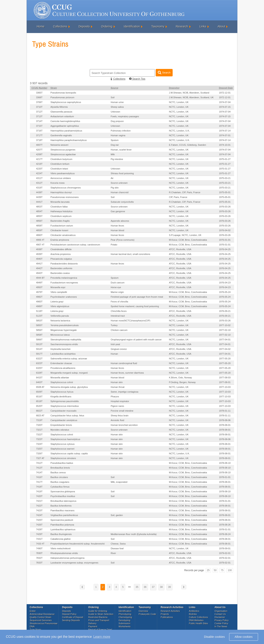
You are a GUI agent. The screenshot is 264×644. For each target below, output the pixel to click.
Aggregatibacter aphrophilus (65, 126)
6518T (39, 401)
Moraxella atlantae (60, 378)
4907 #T (40, 245)
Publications (167, 617)
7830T (39, 553)
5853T (39, 321)
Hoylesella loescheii (61, 349)
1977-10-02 (225, 325)
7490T (39, 548)
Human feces (117, 226)
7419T (39, 491)
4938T (39, 249)
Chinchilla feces (119, 311)
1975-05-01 (225, 192)
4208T (39, 154)
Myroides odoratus (60, 430)
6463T (39, 382)
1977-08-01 (225, 382)
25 (208, 570)
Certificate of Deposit (73, 617)
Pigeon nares (117, 406)
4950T (39, 287)
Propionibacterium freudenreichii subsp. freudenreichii (78, 544)
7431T (39, 539)
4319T (39, 188)
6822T (39, 411)
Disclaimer (220, 617)
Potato (114, 245)
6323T (39, 363)
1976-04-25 (225, 249)
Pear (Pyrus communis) (123, 240)
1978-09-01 (225, 548)
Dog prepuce (117, 121)
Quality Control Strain (41, 617)
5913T (39, 344)
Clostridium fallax (59, 207)
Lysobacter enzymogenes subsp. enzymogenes (74, 563)
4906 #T (40, 240)
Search (164, 73)
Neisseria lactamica (60, 321)
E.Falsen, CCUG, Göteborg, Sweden (187, 145)
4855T (39, 216)
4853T (39, 207)
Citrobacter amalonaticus (63, 235)
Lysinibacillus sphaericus (63, 529)
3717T (39, 135)
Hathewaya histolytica (61, 211)
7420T (39, 496)
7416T (39, 477)
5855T (39, 325)
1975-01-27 (225, 159)
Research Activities (170, 611)
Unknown (115, 112)
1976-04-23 (225, 283)
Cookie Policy (221, 623)
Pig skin (115, 188)
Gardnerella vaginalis (61, 135)
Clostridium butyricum (61, 159)
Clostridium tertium (60, 164)
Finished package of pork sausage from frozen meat (137, 297)
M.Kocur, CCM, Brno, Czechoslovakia (188, 240)
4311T (39, 178)
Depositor (174, 88)
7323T (39, 439)
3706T (39, 102)
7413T (39, 468)
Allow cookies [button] (244, 637)
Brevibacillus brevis (60, 468)
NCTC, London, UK (179, 102)
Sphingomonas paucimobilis (65, 401)
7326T (39, 453)
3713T (39, 116)
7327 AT (40, 458)
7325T (39, 449)
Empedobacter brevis (61, 425)
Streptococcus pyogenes (63, 150)
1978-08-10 (225, 463)
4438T (39, 192)
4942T (39, 268)
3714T (39, 121)
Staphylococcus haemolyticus (65, 439)
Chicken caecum (119, 330)
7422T (39, 506)
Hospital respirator (120, 401)
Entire (33, 611)
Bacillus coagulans (60, 482)
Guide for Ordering (98, 611)
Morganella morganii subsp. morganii (69, 373)
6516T (39, 397)
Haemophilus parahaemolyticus (66, 131)
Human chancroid (120, 192)
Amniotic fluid (117, 420)
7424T (39, 515)
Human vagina (118, 135)
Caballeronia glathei (61, 539)
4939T (39, 254)
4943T (39, 273)
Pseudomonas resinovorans (65, 197)
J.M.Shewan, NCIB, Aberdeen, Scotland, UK (191, 97)
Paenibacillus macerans (62, 510)
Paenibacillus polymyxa (62, 525)
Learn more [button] (102, 637)
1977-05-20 (225, 359)
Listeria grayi (57, 302)
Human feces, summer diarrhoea (127, 373)
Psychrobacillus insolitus (63, 496)
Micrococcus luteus (60, 335)
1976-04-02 (225, 230)
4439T (39, 197)
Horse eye (116, 287)
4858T (39, 226)
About (221, 26)
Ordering (107, 26)
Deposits (84, 26)
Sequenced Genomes (41, 620)
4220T (39, 169)
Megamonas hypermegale (64, 330)
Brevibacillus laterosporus (63, 501)
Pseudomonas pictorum (62, 97)
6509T (39, 392)
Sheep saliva (117, 107)
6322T (39, 359)
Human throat (118, 387)
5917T (39, 354)
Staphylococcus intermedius (65, 406)
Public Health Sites (198, 623)
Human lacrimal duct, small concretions (130, 254)
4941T (39, 264)
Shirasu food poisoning (122, 173)
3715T (39, 126)
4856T (39, 221)
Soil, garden (117, 515)
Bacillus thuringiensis (61, 534)
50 (215, 570)
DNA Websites (196, 620)
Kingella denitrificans (61, 397)
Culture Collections (198, 617)
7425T (39, 520)
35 (137, 587)
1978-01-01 (225, 477)
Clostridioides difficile (61, 249)
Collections (60, 26)
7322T (39, 434)
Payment (93, 626)
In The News (221, 626)
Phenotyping (125, 614)
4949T (39, 283)
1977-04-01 (225, 340)
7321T (39, 430)
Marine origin (117, 292)
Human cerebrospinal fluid (124, 363)
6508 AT (40, 387)
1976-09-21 (225, 311)
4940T (39, 259)
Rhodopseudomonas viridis (64, 553)
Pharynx (115, 397)
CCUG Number (39, 88)
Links (203, 26)
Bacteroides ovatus (60, 273)
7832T (39, 558)
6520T (39, 406)
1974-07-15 (225, 107)
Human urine (117, 102)
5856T (39, 330)
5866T (39, 340)
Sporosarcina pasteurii (62, 520)
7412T (39, 463)
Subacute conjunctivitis (122, 202)
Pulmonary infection (121, 131)
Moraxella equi (58, 287)
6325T (39, 368)
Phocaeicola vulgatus (61, 259)
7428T (39, 529)
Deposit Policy (69, 614)
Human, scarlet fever (121, 150)
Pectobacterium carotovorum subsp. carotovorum (75, 245)
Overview (143, 611)
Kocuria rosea (58, 183)
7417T (39, 482)
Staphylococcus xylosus (63, 444)
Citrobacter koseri (59, 230)
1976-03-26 (225, 207)
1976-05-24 (225, 292)
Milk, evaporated (119, 482)
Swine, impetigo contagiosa (125, 392)
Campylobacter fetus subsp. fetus (67, 416)
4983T (39, 302)
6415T (39, 378)
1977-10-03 (225, 387)
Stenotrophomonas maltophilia (66, 340)
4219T (39, 164)
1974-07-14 (225, 131)
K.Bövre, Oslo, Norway (180, 378)
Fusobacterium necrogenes (64, 283)
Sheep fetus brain (120, 416)
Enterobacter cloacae (61, 363)
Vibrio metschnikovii (61, 548)
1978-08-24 (225, 534)
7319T (39, 420)
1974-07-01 (225, 135)
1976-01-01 (225, 240)
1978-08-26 (225, 525)
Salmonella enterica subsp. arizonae (69, 359)
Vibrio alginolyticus (60, 306)
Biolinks (193, 614)
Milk (113, 154)
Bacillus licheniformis (61, 506)
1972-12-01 (225, 93)
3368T (39, 97)
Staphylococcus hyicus (62, 392)
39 (169, 587)
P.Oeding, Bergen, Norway (182, 382)
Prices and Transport (99, 620)
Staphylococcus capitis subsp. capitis (69, 453)
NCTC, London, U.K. (179, 131)
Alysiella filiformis (59, 107)
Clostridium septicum (61, 216)
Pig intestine (117, 159)
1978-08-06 (225, 420)
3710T (39, 107)
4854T (39, 211)
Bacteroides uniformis (61, 268)
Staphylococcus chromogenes (66, 188)
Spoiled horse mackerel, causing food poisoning (135, 306)
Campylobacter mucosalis (64, 411)
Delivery (92, 623)
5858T (39, 335)
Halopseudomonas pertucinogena (68, 558)
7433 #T (40, 544)
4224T (39, 173)
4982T (39, 297)
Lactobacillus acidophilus (63, 354)
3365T (39, 93)
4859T (39, 230)
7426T (39, 525)
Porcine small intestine (122, 411)
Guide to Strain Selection (101, 614)
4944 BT (40, 278)
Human (114, 354)
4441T (39, 202)
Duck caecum (118, 283)
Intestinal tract (118, 316)
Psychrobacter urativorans (64, 297)
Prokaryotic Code (147, 614)
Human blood (117, 230)
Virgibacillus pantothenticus (64, 515)
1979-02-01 (225, 553)
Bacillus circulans (59, 477)
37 (153, 587)
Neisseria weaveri (60, 145)
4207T (39, 150)
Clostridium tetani (59, 169)
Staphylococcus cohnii (62, 382)
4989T (39, 306)
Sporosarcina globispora (63, 491)
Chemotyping (125, 617)
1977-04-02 (225, 349)
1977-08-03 (225, 378)
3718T (39, 140)
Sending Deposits (71, 620)
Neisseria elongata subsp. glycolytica (69, 387)
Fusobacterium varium (62, 226)
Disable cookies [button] (214, 637)
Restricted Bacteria (98, 617)
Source (115, 88)
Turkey (114, 325)
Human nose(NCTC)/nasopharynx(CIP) (131, 321)
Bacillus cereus (58, 472)
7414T (39, 472)
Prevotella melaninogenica (64, 278)
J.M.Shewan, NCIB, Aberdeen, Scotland (189, 93)
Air (112, 178)
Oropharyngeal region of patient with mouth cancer (136, 340)
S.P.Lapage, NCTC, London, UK (185, 235)
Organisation (221, 611)
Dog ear (115, 145)
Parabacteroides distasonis (64, 264)
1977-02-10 (225, 330)
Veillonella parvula (60, 316)
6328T (39, 373)
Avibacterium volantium (62, 116)
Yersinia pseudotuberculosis (65, 325)
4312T (39, 183)
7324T (39, 444)
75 (222, 570)
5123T (39, 316)
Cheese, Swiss (118, 544)
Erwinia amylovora (60, 240)
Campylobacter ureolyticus (64, 420)
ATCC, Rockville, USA (180, 249)
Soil (113, 97)
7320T (39, 425)
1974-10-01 (225, 145)
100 (230, 570)
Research (182, 26)
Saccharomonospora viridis (64, 344)
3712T (39, 112)
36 (145, 587)
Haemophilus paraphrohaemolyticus (69, 140)
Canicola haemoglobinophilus (65, 121)
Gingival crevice (119, 349)
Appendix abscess (120, 221)
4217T (39, 159)
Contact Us (220, 614)
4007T (39, 145)
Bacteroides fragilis (60, 221)
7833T (39, 563)
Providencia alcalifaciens (63, 368)
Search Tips (137, 79)
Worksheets (125, 626)
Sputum (115, 140)
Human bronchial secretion (124, 425)
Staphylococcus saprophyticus (66, 102)
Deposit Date (226, 88)
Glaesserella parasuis (61, 112)
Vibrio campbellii (59, 292)
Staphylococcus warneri (62, 449)
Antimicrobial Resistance (42, 614)
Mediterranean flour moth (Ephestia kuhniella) (134, 534)
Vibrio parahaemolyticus (63, 173)
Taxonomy (158, 26)
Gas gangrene (118, 211)
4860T (39, 235)
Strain (54, 88)
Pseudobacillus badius (62, 463)
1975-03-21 (225, 178)
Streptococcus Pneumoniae (44, 623)
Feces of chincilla (119, 302)
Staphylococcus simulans (63, 458)
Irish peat (115, 344)
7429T (39, 534)
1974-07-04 (225, 102)
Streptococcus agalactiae (63, 154)
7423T (39, 510)
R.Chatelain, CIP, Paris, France (185, 192)
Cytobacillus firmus (60, 487)
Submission (124, 623)
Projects (165, 614)
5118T (39, 311)
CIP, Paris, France (178, 197)
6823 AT (40, 416)
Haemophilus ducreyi (61, 192)
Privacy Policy (222, 620)
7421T (39, 501)
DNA (32, 626)
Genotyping (124, 620)
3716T (39, 131)
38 (161, 587)
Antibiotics (194, 611)
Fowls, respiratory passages (125, 116)
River (113, 553)
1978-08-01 (225, 425)
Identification (132, 26)
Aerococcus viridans (61, 178)
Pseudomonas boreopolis (63, 93)
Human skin (117, 382)
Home (41, 26)
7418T (39, 487)
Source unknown (119, 183)
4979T (39, 292)
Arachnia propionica (61, 254)
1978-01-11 (225, 411)
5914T (39, 349)
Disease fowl (117, 548)
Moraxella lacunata (60, 202)
